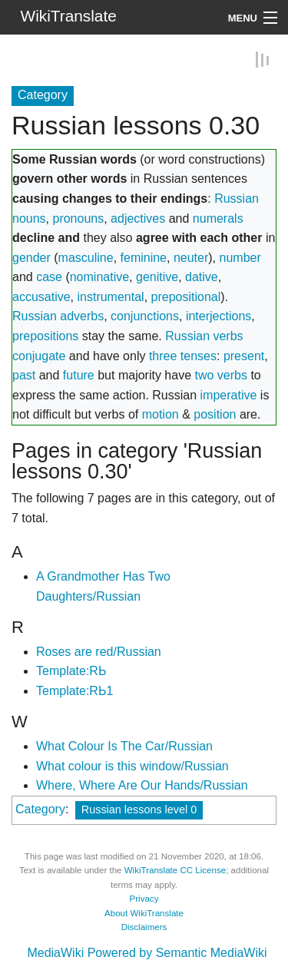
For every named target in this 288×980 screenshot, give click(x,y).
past (24, 374)
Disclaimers (144, 926)
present (244, 355)
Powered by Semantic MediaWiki (177, 952)
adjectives (138, 218)
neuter (191, 257)
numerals (218, 218)
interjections (218, 315)
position (215, 414)
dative (202, 276)
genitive (157, 276)
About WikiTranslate (144, 912)
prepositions (45, 335)
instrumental (110, 296)
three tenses (183, 355)
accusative (41, 296)
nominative (99, 276)
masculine (86, 257)
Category (40, 808)
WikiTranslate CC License (175, 869)
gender (31, 257)
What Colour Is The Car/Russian (124, 745)
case (49, 276)
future (79, 374)
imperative (229, 394)
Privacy (144, 898)
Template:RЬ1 (74, 690)
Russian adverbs (58, 315)
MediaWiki (55, 952)
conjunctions (145, 315)
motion (161, 414)
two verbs (221, 374)
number (240, 257)
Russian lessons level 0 (139, 809)
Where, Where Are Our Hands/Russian (142, 785)
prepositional (186, 296)
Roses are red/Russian (99, 651)
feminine (144, 257)
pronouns (78, 218)
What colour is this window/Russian (132, 765)
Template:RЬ (71, 670)
